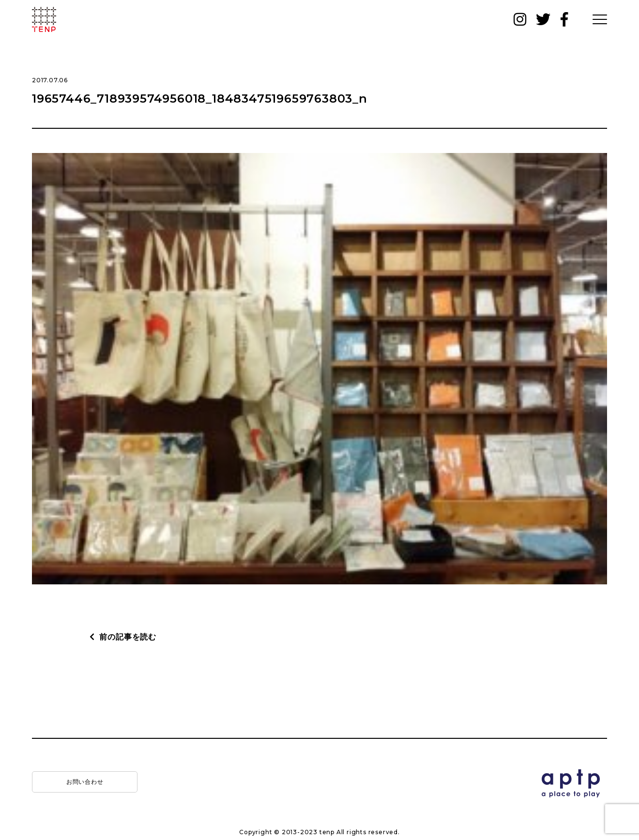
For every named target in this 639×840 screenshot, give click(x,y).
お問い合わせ (85, 782)
